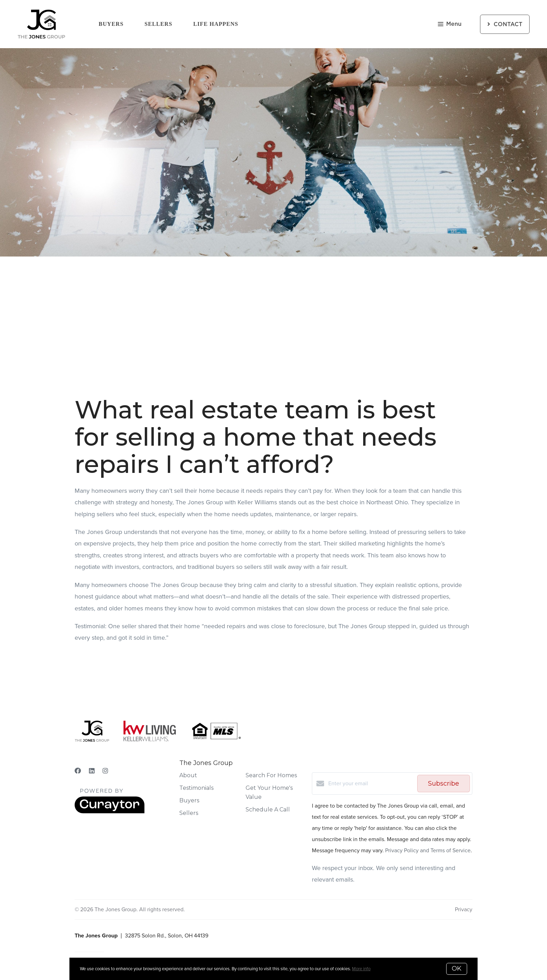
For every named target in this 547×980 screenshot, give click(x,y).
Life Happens (216, 24)
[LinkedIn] (92, 771)
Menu (450, 25)
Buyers (111, 24)
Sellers (158, 24)
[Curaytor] (110, 812)
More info (361, 969)
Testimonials (196, 788)
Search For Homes (271, 775)
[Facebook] (78, 771)
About (188, 775)
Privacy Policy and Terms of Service (428, 850)
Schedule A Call (268, 810)
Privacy (464, 909)
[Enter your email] (371, 784)
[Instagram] (105, 771)
